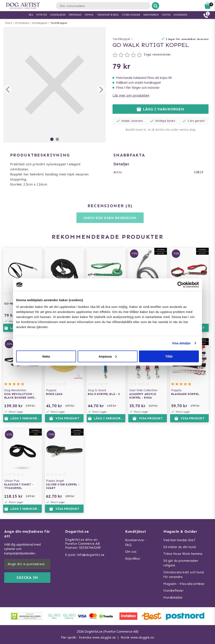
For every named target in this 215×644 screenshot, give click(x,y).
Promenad (22, 23)
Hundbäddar (173, 598)
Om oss (131, 552)
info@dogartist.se (91, 555)
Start (9, 23)
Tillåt (169, 356)
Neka (46, 356)
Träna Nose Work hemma (183, 554)
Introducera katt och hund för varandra (184, 575)
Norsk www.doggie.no (138, 637)
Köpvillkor (133, 559)
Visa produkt (64, 418)
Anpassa (108, 356)
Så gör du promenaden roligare (181, 563)
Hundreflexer (173, 591)
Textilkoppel (59, 23)
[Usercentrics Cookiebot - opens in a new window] (180, 285)
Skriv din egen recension (110, 218)
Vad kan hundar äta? (179, 540)
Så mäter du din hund (180, 547)
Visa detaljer (181, 343)
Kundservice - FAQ (136, 543)
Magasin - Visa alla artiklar (184, 584)
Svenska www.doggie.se (97, 637)
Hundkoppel (40, 23)
